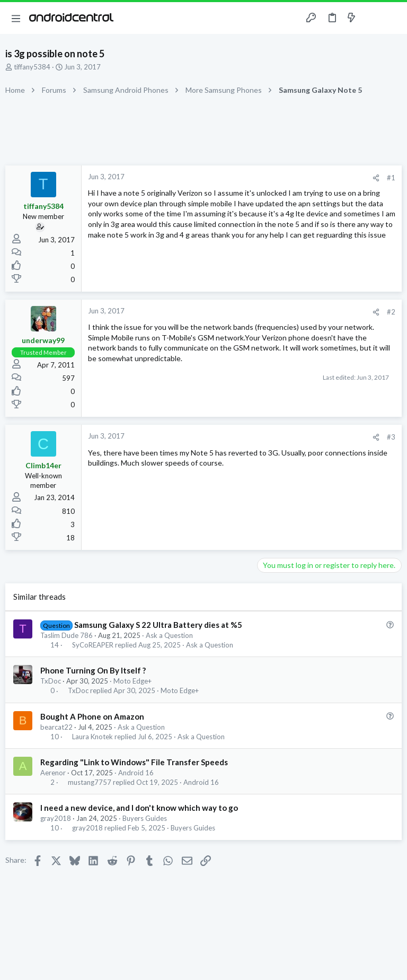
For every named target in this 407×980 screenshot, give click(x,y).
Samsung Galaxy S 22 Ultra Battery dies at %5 (158, 625)
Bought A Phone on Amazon (92, 716)
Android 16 (136, 773)
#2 (391, 312)
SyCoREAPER (93, 645)
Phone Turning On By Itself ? (93, 670)
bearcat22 (56, 727)
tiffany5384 (32, 67)
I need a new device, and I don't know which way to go (139, 808)
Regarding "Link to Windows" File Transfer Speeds (134, 762)
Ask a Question (169, 635)
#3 (391, 437)
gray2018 (56, 818)
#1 (391, 178)
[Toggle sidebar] (372, 18)
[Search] (393, 18)
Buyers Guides (145, 818)
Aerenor (53, 773)
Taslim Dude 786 (67, 635)
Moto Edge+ (132, 681)
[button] (16, 18)
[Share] (376, 178)
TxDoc (51, 681)
